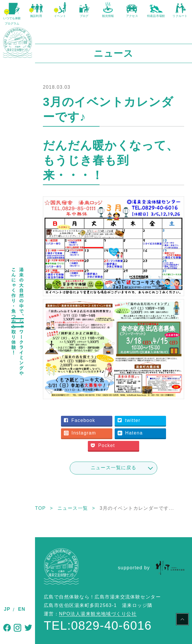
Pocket (103, 445)
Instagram (80, 433)
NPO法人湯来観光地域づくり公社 (98, 614)
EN (22, 609)
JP (7, 609)
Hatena (130, 433)
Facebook (80, 420)
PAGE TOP (182, 620)
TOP (40, 508)
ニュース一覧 (73, 508)
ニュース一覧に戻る (114, 468)
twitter (129, 420)
